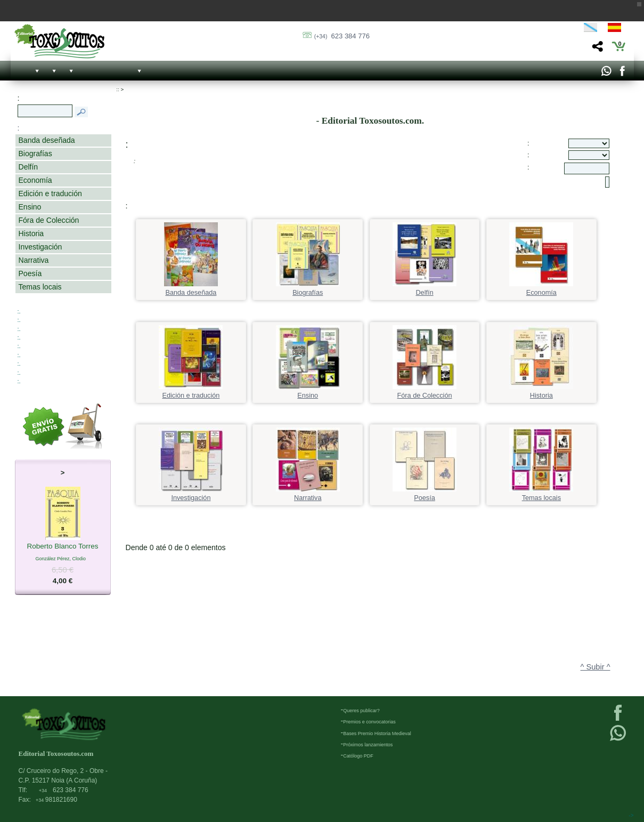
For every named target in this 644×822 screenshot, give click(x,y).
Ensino (30, 207)
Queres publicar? (361, 711)
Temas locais (40, 287)
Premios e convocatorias (369, 722)
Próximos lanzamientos (368, 745)
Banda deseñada (47, 140)
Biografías (35, 154)
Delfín (28, 167)
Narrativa (34, 260)
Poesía (30, 273)
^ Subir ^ (596, 667)
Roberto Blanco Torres (63, 547)
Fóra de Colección (49, 220)
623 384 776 (342, 36)
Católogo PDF (358, 756)
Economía (35, 180)
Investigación (40, 247)
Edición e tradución (50, 194)
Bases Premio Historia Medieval (377, 734)
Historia (31, 233)
